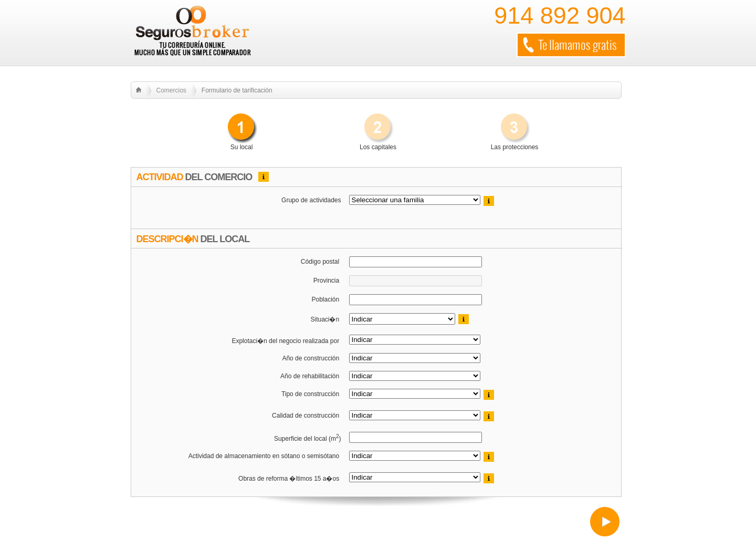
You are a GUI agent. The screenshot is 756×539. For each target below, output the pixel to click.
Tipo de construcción (311, 394)
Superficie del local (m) (308, 438)
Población (326, 299)
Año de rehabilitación (311, 376)
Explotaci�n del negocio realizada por (286, 341)
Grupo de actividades (311, 200)
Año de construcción (311, 358)
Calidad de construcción (306, 416)
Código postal (321, 262)
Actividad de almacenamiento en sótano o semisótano (265, 456)
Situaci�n (325, 319)
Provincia (327, 281)
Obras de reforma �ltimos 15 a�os (290, 479)
